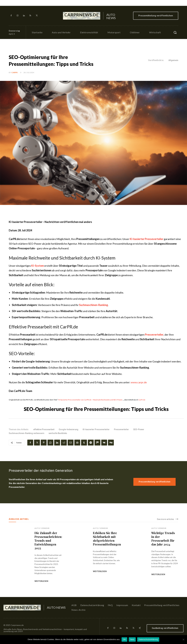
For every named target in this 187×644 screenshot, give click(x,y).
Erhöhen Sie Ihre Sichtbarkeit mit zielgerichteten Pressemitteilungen (107, 539)
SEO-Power (139, 429)
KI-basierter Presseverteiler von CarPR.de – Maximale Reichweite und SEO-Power (90, 400)
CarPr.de (142, 400)
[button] (175, 32)
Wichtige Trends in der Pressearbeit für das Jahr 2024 (163, 539)
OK (124, 639)
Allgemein (173, 60)
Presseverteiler (121, 429)
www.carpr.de (139, 382)
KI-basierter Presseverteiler (96, 429)
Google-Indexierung (69, 429)
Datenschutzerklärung (148, 639)
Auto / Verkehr (42, 528)
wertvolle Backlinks (58, 433)
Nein (132, 639)
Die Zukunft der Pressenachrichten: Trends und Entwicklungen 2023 (48, 540)
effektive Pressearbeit (44, 429)
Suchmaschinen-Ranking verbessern (27, 433)
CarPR (14, 72)
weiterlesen (41, 581)
